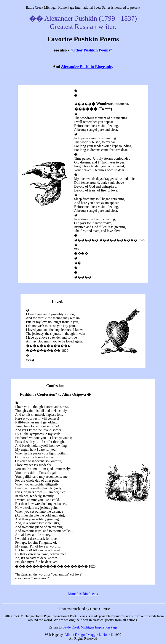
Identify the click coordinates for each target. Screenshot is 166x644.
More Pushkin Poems (83, 594)
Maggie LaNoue (99, 635)
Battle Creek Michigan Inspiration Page (90, 627)
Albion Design (74, 635)
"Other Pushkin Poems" (91, 50)
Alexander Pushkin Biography (87, 67)
